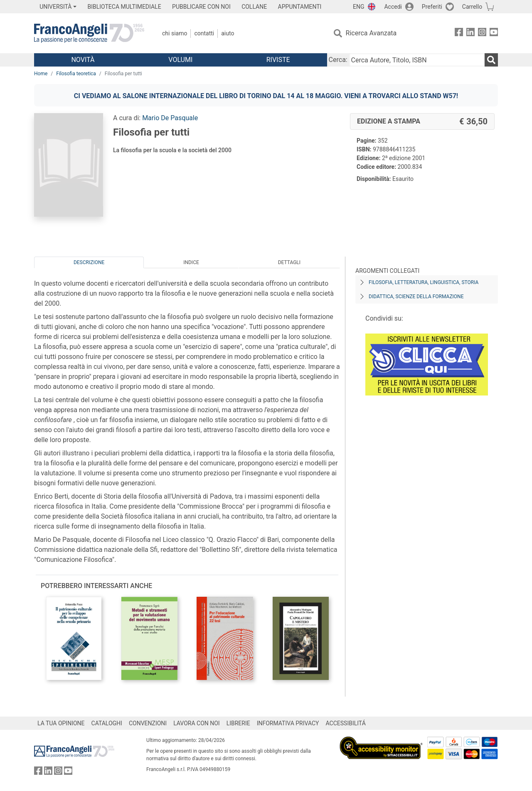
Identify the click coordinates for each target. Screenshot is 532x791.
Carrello (472, 7)
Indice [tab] (191, 262)
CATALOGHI (107, 723)
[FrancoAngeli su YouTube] (494, 33)
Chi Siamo (175, 33)
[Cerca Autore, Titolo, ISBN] (417, 60)
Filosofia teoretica (76, 74)
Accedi (393, 7)
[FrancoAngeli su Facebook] (459, 33)
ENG (358, 7)
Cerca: (338, 60)
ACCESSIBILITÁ (346, 723)
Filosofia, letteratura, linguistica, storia (424, 282)
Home (41, 74)
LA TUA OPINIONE (61, 723)
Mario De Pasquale (170, 118)
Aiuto (228, 33)
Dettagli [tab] (289, 262)
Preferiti (432, 7)
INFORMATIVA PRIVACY (288, 723)
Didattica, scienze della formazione (416, 297)
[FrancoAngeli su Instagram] (482, 33)
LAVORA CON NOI (197, 723)
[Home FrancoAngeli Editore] (89, 33)
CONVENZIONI (148, 723)
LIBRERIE (238, 723)
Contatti (204, 33)
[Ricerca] (491, 60)
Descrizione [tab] (89, 262)
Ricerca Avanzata (371, 33)
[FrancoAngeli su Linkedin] (470, 33)
